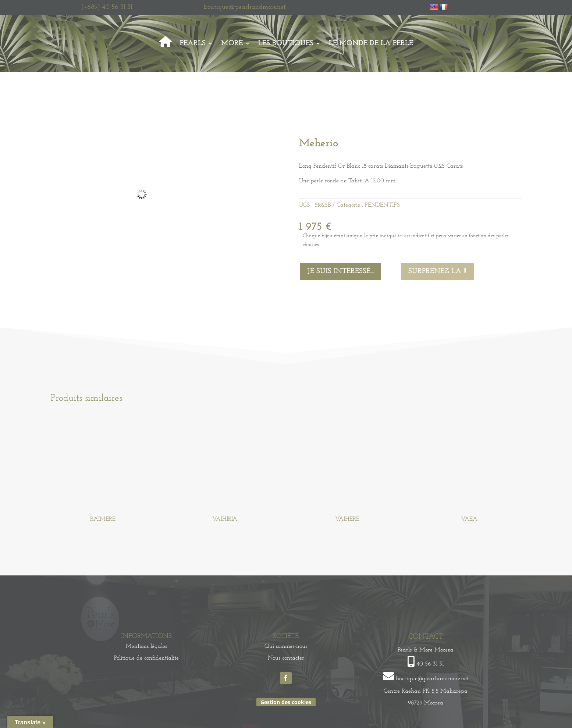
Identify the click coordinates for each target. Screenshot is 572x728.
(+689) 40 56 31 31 (107, 7)
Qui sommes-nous (286, 646)
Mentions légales (146, 646)
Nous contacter (286, 658)
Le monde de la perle (371, 43)
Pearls (193, 43)
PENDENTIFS (382, 205)
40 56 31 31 (430, 664)
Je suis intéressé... (340, 271)
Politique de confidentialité (146, 658)
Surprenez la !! (437, 271)
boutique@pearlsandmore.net (245, 7)
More (232, 43)
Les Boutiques (286, 43)
